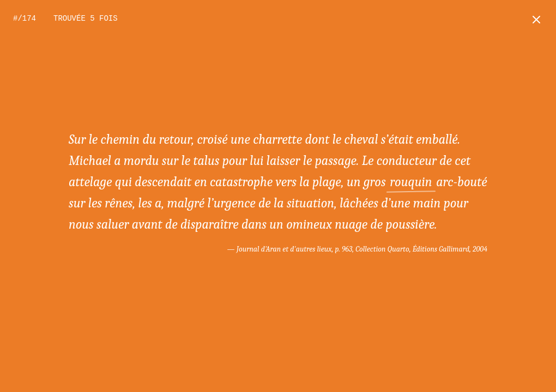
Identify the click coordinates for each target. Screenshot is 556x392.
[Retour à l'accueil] (536, 20)
